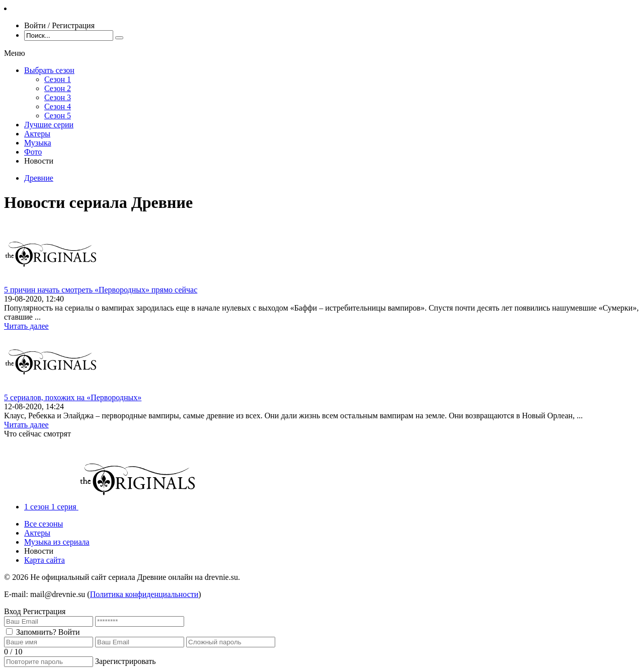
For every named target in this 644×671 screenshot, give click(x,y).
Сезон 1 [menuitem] (58, 79)
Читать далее (26, 326)
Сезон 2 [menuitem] (58, 88)
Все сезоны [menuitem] (44, 524)
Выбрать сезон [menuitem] (49, 70)
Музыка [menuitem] (38, 143)
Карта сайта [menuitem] (45, 560)
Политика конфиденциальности (144, 594)
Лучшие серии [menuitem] (49, 125)
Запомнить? (36, 632)
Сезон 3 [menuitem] (58, 97)
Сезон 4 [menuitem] (58, 106)
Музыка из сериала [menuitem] (57, 542)
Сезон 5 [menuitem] (58, 116)
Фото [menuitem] (33, 152)
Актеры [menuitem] (37, 134)
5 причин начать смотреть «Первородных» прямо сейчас (101, 290)
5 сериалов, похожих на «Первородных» (73, 397)
